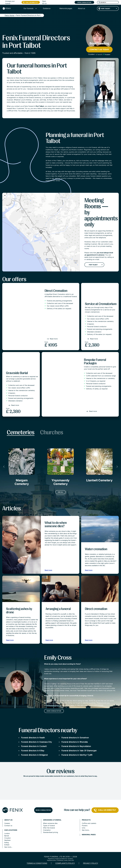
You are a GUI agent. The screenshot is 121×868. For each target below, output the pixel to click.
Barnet (7, 836)
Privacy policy (91, 863)
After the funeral (49, 828)
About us (8, 820)
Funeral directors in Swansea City (36, 742)
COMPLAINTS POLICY (65, 863)
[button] (41, 232)
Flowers (85, 826)
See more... (8, 847)
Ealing (7, 842)
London (7, 833)
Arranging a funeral (52, 820)
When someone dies (50, 823)
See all (60, 492)
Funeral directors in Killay (33, 751)
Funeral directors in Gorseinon (75, 738)
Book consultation (84, 2)
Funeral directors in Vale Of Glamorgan (79, 751)
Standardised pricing (51, 832)
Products (86, 820)
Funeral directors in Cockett (34, 746)
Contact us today (99, 50)
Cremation (47, 830)
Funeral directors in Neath (33, 738)
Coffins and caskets (89, 823)
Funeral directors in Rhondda (75, 742)
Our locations (11, 830)
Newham (7, 840)
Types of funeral (49, 826)
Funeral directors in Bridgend (34, 755)
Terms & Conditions (37, 863)
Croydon (7, 838)
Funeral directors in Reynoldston (76, 746)
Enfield (7, 845)
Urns (84, 828)
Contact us (8, 826)
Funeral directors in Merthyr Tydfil (77, 755)
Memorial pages (89, 835)
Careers (7, 823)
